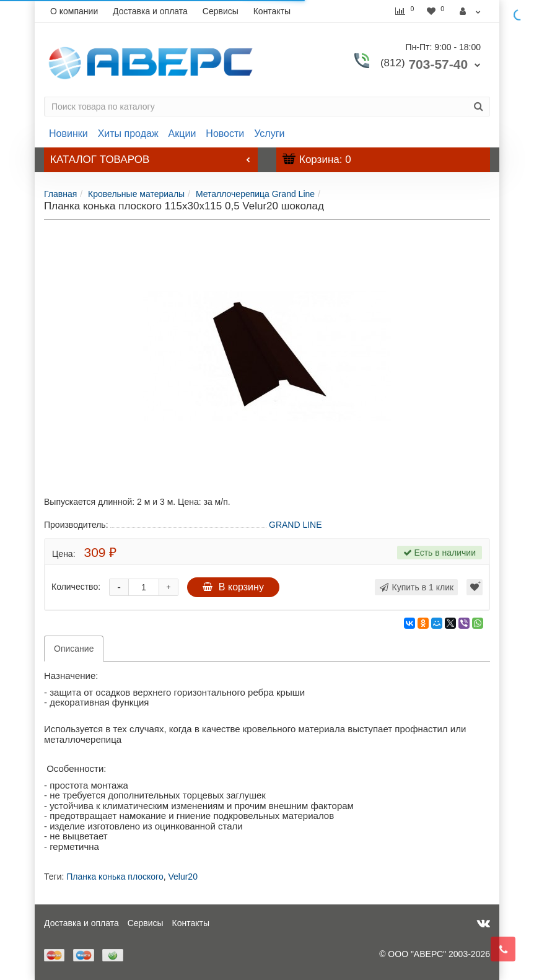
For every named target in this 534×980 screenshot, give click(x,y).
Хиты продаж (128, 133)
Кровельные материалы (136, 194)
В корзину (233, 587)
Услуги (269, 133)
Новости (225, 133)
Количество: (76, 587)
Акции (182, 133)
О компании (74, 11)
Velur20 (182, 877)
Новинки (68, 133)
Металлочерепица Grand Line (255, 194)
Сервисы (221, 11)
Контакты (272, 11)
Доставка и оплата (150, 11)
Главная (60, 194)
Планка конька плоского (115, 877)
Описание (74, 649)
